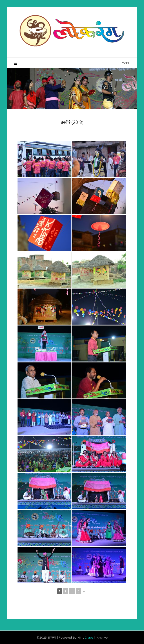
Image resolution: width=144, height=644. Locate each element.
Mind (86, 637)
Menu (126, 63)
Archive (102, 637)
